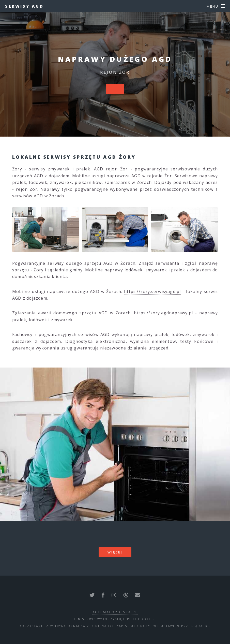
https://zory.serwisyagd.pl (152, 291)
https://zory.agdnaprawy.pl (163, 313)
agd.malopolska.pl (115, 612)
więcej (115, 552)
